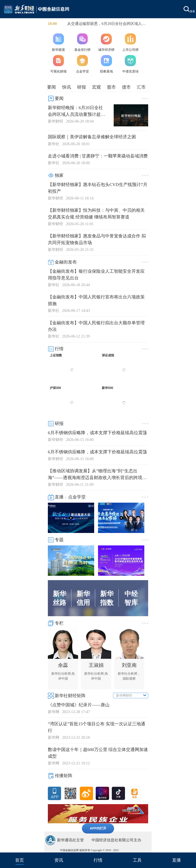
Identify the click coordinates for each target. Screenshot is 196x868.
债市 (126, 87)
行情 (98, 860)
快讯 (67, 87)
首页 (20, 860)
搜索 (189, 9)
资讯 (59, 860)
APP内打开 (98, 828)
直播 (176, 860)
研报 (82, 87)
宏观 (96, 87)
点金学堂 (77, 497)
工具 (137, 860)
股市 (111, 87)
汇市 (141, 87)
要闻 (51, 87)
